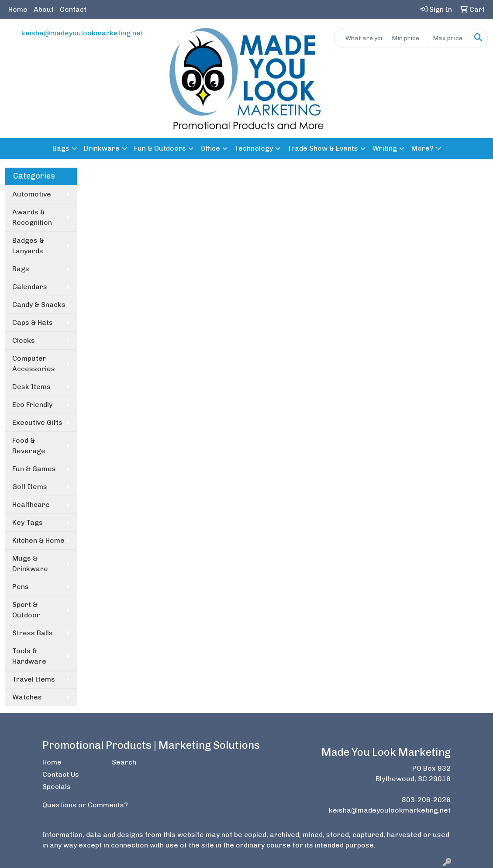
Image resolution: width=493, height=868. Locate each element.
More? (422, 148)
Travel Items (34, 679)
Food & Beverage (29, 446)
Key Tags (28, 522)
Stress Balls (33, 633)
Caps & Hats (33, 322)
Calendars (30, 287)
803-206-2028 (426, 800)
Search (124, 762)
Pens (21, 587)
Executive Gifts (37, 422)
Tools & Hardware (29, 656)
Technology (254, 148)
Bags (61, 148)
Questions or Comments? (85, 805)
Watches (27, 697)
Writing (385, 148)
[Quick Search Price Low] (408, 38)
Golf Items (30, 487)
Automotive (32, 194)
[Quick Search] (361, 38)
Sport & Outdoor (26, 610)
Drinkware (102, 148)
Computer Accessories (34, 363)
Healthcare (31, 505)
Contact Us (61, 774)
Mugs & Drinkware (30, 563)
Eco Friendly (32, 405)
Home (18, 9)
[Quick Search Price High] (449, 38)
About (44, 9)
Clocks (24, 340)
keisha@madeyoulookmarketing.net (82, 33)
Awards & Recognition (32, 217)
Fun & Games (34, 469)
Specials (57, 787)
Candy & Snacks (39, 305)
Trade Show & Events (323, 148)
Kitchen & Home (38, 540)
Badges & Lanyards (28, 246)
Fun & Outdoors (160, 148)
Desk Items (31, 387)
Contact (73, 9)
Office (210, 148)
